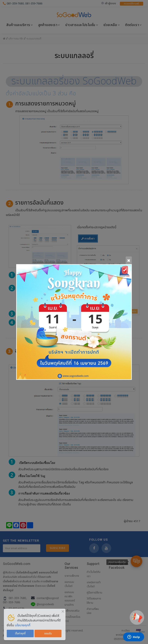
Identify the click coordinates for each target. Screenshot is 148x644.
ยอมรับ (48, 633)
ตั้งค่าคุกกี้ (20, 633)
